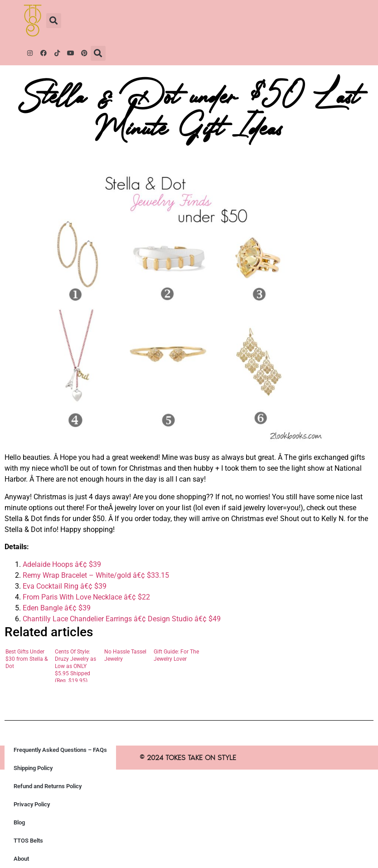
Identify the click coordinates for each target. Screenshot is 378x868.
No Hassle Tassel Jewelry (125, 655)
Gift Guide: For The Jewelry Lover (176, 655)
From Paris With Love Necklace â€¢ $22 (86, 597)
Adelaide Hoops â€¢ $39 (62, 564)
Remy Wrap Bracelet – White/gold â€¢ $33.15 (96, 575)
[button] (54, 21)
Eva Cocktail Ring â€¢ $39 (65, 586)
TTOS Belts (28, 841)
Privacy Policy (32, 804)
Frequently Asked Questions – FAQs (60, 750)
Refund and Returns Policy (48, 786)
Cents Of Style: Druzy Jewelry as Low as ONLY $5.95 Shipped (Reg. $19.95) (75, 665)
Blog (19, 822)
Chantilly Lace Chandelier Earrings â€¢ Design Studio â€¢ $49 (122, 619)
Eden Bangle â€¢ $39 (57, 608)
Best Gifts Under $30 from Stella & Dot (27, 659)
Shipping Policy (33, 768)
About (21, 859)
